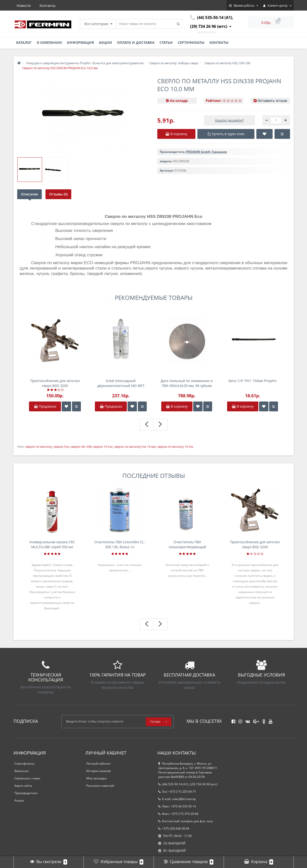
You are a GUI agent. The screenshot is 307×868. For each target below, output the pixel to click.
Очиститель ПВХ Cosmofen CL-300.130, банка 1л (120, 544)
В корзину (177, 406)
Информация (80, 42)
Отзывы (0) (59, 194)
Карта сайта (23, 786)
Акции (105, 42)
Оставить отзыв (272, 101)
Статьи (166, 42)
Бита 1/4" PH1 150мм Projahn (253, 381)
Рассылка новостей (100, 786)
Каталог (24, 42)
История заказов (98, 771)
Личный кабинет (99, 764)
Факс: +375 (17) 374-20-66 (178, 814)
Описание (29, 194)
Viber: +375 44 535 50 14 (177, 806)
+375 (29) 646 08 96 (174, 828)
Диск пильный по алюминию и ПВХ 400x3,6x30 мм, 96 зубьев (187, 383)
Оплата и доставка (136, 42)
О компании (49, 42)
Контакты (48, 6)
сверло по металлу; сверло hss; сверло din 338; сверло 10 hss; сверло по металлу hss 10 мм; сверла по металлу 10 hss (109, 447)
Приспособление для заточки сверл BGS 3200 (55, 383)
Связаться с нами (27, 778)
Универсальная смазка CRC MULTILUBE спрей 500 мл (52, 544)
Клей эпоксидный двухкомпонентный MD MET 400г (121, 383)
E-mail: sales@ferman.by (177, 799)
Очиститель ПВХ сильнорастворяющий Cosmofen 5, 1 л (187, 545)
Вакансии (22, 771)
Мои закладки (96, 778)
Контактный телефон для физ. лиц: (186, 821)
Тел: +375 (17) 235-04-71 (177, 792)
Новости (24, 6)
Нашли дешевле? (229, 120)
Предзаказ (45, 406)
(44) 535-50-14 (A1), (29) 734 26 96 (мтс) (188, 784)
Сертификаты (191, 42)
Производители (26, 793)
